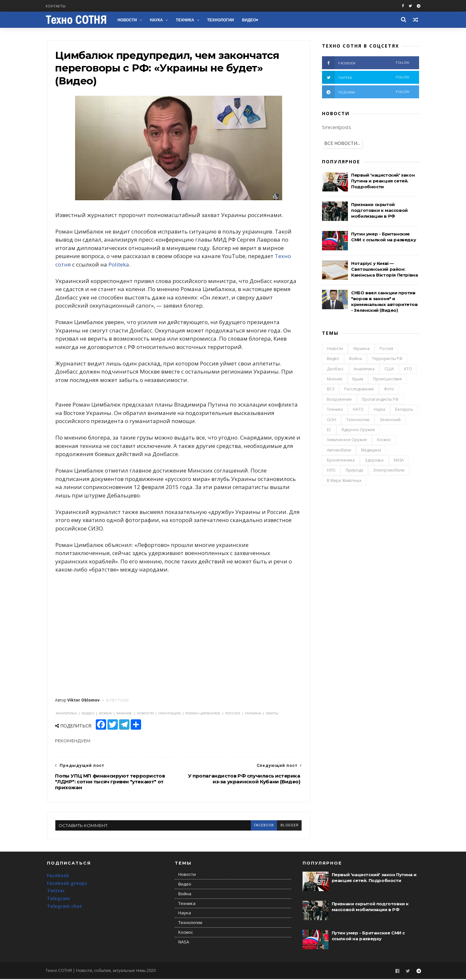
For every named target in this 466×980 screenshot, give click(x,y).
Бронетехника (341, 460)
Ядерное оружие (358, 430)
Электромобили (389, 470)
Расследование (359, 389)
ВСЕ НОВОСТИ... (342, 143)
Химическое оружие (347, 440)
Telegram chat (64, 907)
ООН (332, 420)
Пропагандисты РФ (380, 400)
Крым (358, 379)
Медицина (371, 450)
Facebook (58, 876)
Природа (354, 470)
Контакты (57, 6)
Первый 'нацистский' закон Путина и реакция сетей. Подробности (383, 181)
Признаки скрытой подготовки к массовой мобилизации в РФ (379, 211)
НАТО (358, 410)
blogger (285, 826)
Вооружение (339, 400)
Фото (389, 389)
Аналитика (364, 369)
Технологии (222, 20)
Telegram (58, 900)
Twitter (56, 892)
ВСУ (331, 389)
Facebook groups (67, 884)
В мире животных (344, 481)
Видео (250, 20)
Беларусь (404, 410)
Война (355, 359)
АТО (408, 369)
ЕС (329, 430)
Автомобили (339, 450)
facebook (260, 826)
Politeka (119, 265)
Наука (158, 20)
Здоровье (374, 460)
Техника (186, 20)
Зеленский (390, 420)
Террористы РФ (387, 359)
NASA (399, 460)
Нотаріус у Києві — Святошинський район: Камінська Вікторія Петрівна (384, 269)
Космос (384, 440)
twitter (366, 78)
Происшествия (387, 379)
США (389, 369)
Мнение (335, 379)
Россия (386, 349)
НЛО (331, 470)
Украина (361, 349)
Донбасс (335, 369)
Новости (128, 20)
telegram (366, 92)
